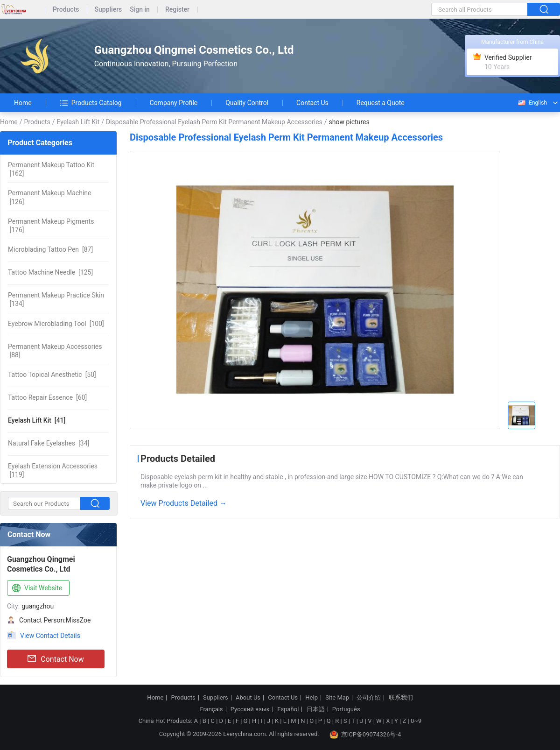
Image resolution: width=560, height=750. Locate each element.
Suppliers (108, 10)
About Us (248, 698)
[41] (37, 420)
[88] (55, 351)
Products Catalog (91, 103)
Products (66, 10)
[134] (56, 299)
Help (311, 698)
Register (177, 10)
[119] (53, 470)
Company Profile (174, 103)
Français (211, 709)
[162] (51, 169)
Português (346, 709)
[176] (51, 226)
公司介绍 (369, 698)
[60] (47, 397)
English (532, 103)
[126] (49, 197)
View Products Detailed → (184, 503)
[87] (50, 249)
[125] (50, 272)
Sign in (140, 10)
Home (23, 103)
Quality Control (247, 103)
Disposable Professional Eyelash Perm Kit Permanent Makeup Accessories (214, 122)
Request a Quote (381, 103)
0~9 (416, 721)
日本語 (316, 709)
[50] (52, 375)
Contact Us (312, 103)
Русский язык (250, 709)
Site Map (337, 698)
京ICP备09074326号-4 (365, 735)
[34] (49, 443)
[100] (56, 324)
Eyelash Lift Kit (78, 122)
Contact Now (56, 659)
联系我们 (401, 698)
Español (288, 709)
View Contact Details (50, 636)
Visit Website (36, 588)
